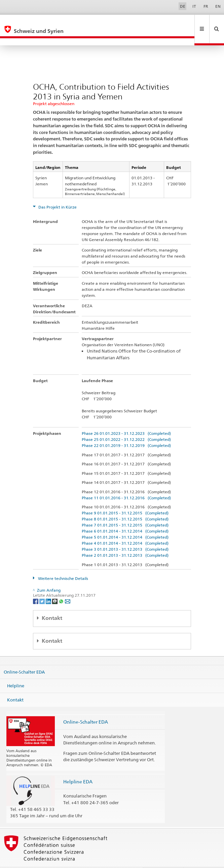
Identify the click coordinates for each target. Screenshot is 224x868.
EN (218, 6)
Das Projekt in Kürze (57, 193)
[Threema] (55, 586)
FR (206, 6)
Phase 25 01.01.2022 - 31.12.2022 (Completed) (126, 425)
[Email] (68, 586)
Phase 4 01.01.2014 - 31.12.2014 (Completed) (125, 529)
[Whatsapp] (62, 586)
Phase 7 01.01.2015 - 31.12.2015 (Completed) (125, 511)
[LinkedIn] (49, 586)
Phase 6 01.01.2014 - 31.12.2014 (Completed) (125, 517)
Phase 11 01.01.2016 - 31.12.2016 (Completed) (126, 483)
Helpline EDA (78, 767)
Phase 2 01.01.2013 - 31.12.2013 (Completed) (125, 541)
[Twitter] (43, 586)
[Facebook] (36, 586)
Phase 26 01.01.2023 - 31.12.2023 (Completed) (126, 419)
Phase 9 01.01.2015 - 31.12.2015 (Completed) (125, 498)
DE (183, 6)
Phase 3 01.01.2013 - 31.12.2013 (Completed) (125, 535)
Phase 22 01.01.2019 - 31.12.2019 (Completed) (126, 431)
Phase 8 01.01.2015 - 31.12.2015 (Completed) (125, 505)
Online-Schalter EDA (24, 657)
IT (194, 6)
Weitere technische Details (63, 564)
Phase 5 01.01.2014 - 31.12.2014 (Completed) (125, 523)
